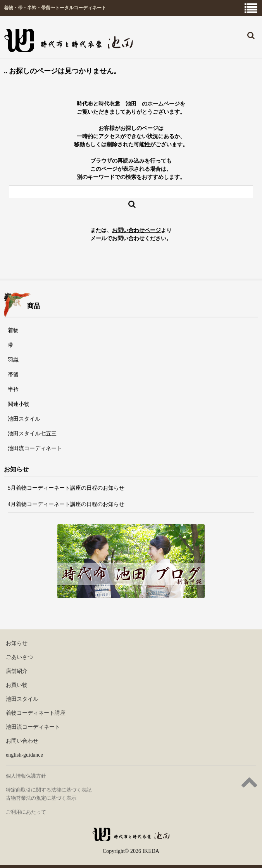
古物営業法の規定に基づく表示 (41, 798)
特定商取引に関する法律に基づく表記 (49, 790)
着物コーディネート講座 (36, 713)
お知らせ (17, 643)
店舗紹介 (17, 671)
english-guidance (24, 755)
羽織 (13, 360)
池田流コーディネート (35, 448)
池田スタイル (24, 419)
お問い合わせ (22, 741)
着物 (13, 330)
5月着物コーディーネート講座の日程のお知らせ (66, 488)
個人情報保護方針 (26, 776)
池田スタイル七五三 (32, 434)
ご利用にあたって (26, 812)
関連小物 (19, 404)
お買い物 (17, 685)
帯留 (13, 375)
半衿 (13, 389)
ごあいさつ (19, 657)
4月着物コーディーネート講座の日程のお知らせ (66, 504)
